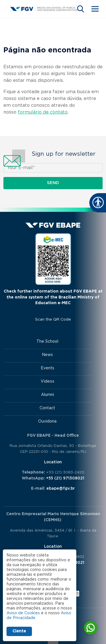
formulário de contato (43, 112)
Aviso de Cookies (23, 613)
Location (53, 462)
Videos (47, 381)
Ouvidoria (47, 421)
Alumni (47, 395)
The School (47, 342)
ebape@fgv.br (61, 489)
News (47, 355)
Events (47, 368)
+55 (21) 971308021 (65, 478)
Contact (47, 408)
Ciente (19, 631)
